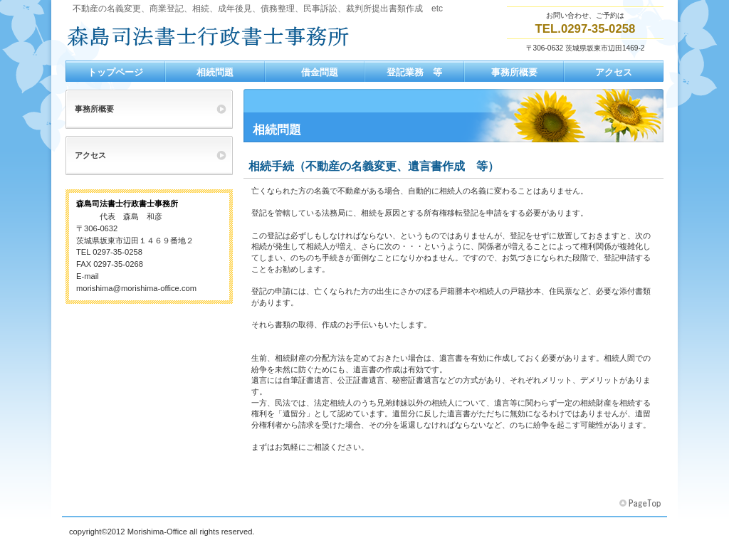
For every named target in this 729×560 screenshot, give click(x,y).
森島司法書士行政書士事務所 (208, 36)
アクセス (90, 155)
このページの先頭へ (641, 504)
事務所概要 (94, 109)
